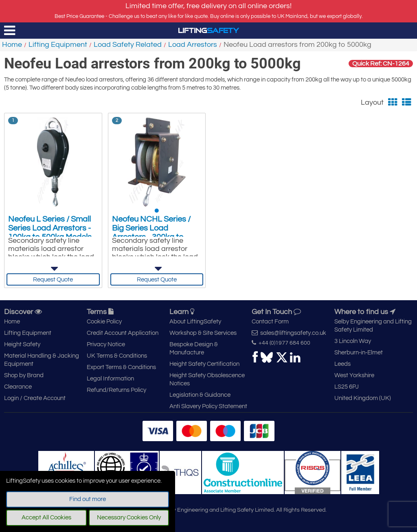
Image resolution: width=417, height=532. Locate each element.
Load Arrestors (193, 45)
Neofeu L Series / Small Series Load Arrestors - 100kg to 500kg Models (50, 228)
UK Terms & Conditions (117, 356)
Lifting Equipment (58, 45)
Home (12, 45)
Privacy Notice (106, 344)
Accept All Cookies (46, 518)
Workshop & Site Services (203, 333)
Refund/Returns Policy (116, 390)
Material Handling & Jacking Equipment (42, 360)
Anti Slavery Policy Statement (208, 406)
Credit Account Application (123, 333)
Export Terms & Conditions (121, 367)
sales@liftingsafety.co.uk (289, 333)
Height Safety (22, 344)
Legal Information (110, 379)
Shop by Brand (24, 375)
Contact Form (270, 322)
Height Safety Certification (204, 364)
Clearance (18, 387)
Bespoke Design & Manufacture (194, 348)
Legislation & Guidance (200, 395)
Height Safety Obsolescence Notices (207, 379)
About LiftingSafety (195, 322)
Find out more (88, 499)
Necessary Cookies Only (129, 518)
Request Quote (53, 280)
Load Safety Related (128, 45)
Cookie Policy (104, 322)
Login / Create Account (35, 398)
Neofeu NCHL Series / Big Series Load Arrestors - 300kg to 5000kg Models (151, 233)
